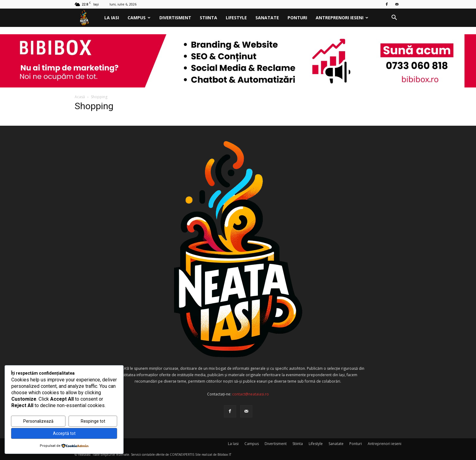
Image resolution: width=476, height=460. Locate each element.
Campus (139, 18)
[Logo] (87, 18)
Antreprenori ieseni (342, 18)
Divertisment (175, 18)
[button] (394, 18)
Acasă (80, 97)
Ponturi (297, 18)
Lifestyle (236, 18)
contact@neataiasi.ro (251, 394)
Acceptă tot (64, 433)
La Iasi (112, 18)
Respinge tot (93, 421)
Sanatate (267, 18)
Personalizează (38, 421)
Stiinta (208, 18)
